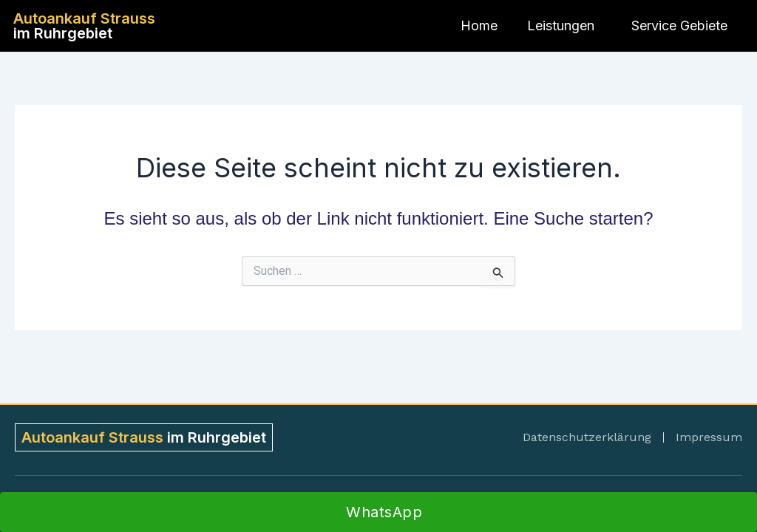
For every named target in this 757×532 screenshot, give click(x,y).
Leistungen (564, 25)
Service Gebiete (683, 25)
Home (479, 25)
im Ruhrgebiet (84, 26)
